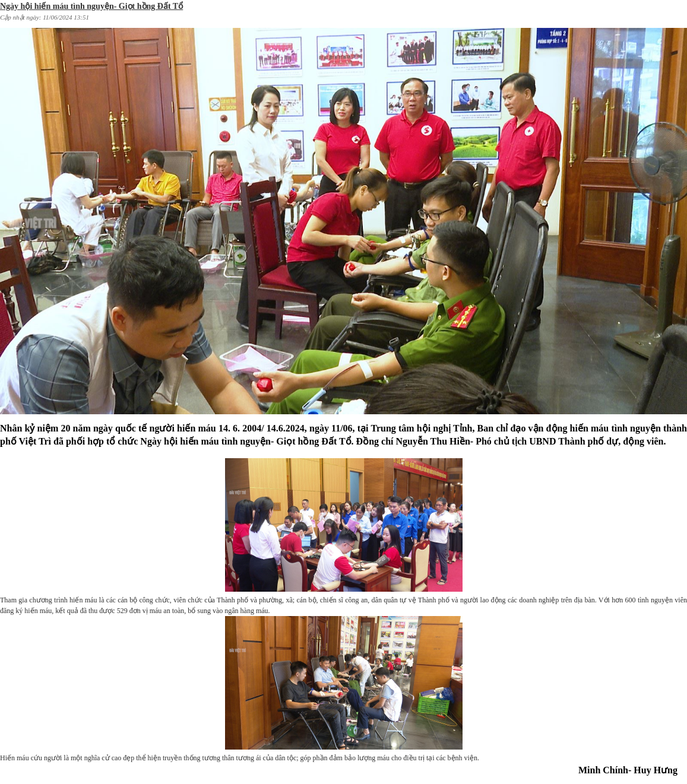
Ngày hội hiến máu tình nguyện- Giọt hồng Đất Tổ (91, 6)
